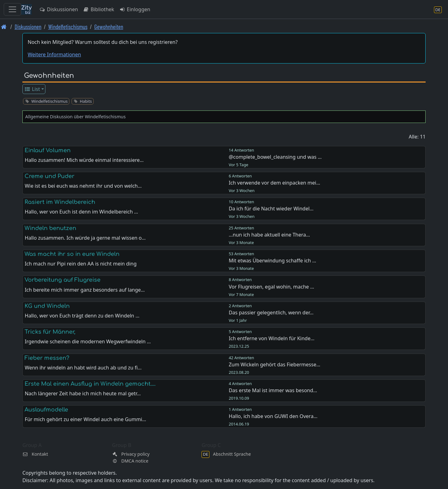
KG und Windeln (47, 306)
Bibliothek (99, 9)
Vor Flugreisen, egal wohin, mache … (271, 287)
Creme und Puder (49, 176)
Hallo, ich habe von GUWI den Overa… (273, 416)
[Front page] (4, 27)
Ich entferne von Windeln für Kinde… (271, 338)
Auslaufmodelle (46, 410)
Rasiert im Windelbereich (60, 202)
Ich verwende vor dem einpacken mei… (274, 183)
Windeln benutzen (50, 228)
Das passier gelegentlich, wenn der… (271, 313)
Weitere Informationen (54, 54)
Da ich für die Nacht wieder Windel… (271, 209)
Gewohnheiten (109, 27)
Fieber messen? (47, 358)
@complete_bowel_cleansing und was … (275, 157)
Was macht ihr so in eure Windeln (72, 254)
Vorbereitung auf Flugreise (63, 280)
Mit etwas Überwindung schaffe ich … (272, 261)
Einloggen (135, 9)
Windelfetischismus (68, 27)
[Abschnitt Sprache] (438, 9)
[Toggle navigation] (12, 9)
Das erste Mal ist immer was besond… (273, 390)
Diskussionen (59, 9)
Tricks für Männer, (50, 332)
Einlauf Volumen (48, 150)
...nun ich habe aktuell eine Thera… (269, 235)
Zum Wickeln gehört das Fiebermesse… (274, 364)
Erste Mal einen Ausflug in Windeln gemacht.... (90, 384)
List (32, 89)
